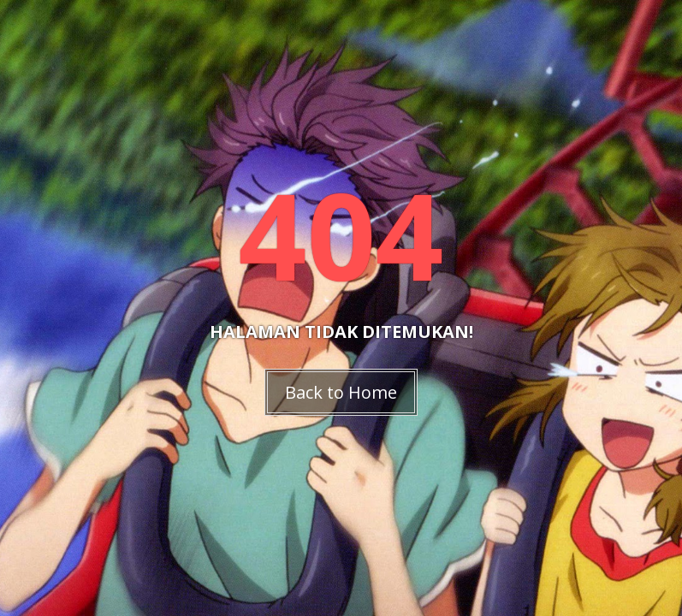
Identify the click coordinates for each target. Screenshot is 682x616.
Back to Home (341, 392)
